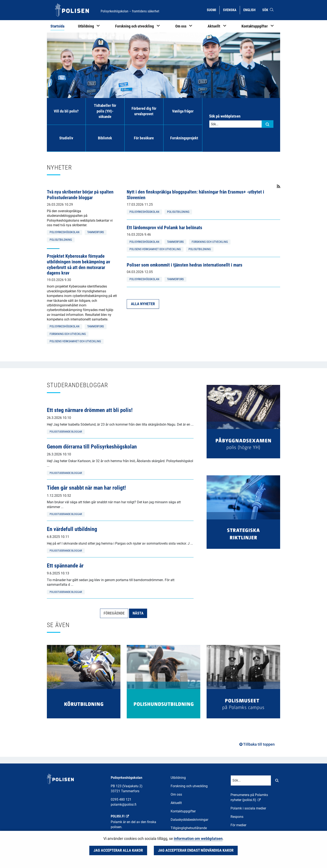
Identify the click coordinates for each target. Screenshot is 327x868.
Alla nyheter (143, 304)
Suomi (213, 10)
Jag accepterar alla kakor (118, 850)
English (251, 10)
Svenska (231, 10)
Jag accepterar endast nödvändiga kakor (196, 850)
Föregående (114, 613)
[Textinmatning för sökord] (235, 124)
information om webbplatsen (198, 839)
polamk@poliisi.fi (124, 805)
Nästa (138, 613)
